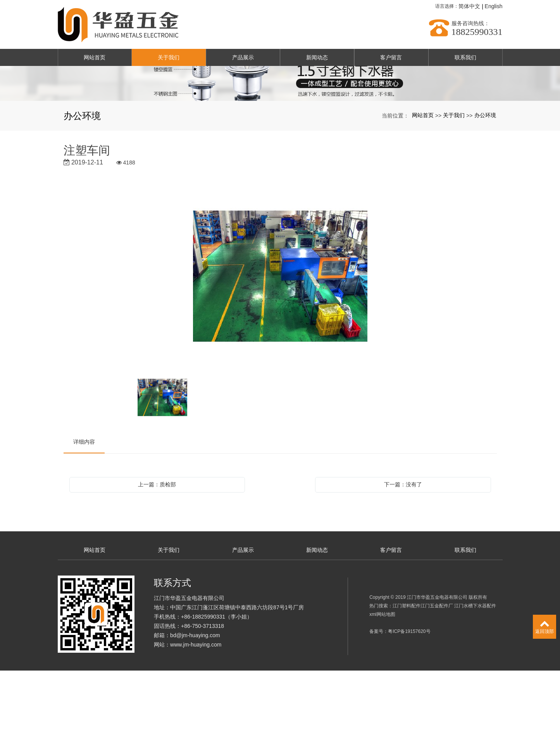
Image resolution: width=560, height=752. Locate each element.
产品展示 (243, 57)
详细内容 (84, 523)
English (494, 6)
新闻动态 (317, 57)
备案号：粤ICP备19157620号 (400, 713)
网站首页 (95, 57)
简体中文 (469, 6)
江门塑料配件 (407, 687)
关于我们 (169, 57)
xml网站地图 (382, 696)
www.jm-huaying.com (196, 726)
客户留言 (391, 57)
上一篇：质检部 (157, 566)
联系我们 (465, 57)
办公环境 (485, 197)
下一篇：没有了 (403, 566)
